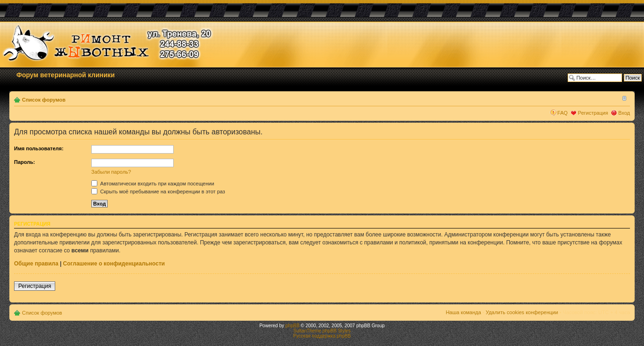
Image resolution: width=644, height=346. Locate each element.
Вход (624, 113)
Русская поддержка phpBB (322, 336)
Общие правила (36, 264)
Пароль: (25, 162)
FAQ (563, 113)
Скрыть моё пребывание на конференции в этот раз (158, 191)
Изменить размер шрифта (623, 98)
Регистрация (593, 113)
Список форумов (44, 100)
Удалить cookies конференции (522, 312)
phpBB (293, 326)
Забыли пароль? (111, 172)
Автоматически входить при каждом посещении (153, 184)
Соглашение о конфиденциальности (114, 264)
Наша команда (463, 312)
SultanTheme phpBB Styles (322, 331)
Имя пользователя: (39, 148)
